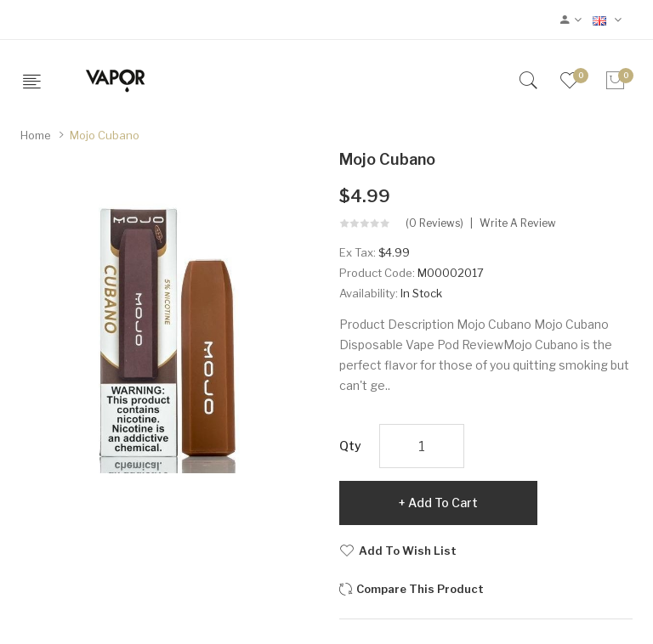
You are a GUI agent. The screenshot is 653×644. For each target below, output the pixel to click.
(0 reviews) (434, 223)
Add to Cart (443, 503)
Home (36, 135)
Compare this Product (420, 589)
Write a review (518, 223)
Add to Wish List (408, 551)
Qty (350, 446)
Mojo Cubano (105, 135)
